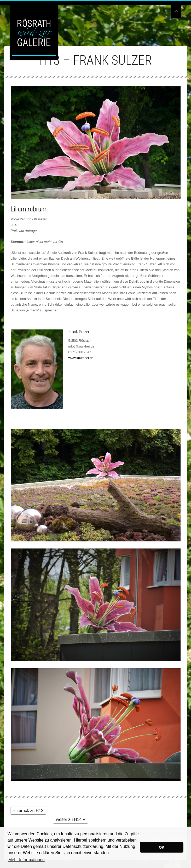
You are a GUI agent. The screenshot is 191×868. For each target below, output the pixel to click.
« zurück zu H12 (28, 811)
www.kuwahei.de (81, 358)
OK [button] (162, 847)
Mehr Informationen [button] (27, 860)
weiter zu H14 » (70, 819)
